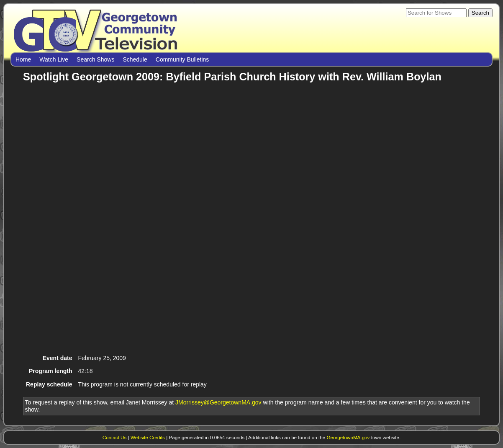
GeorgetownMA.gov (348, 437)
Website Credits (148, 437)
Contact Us (115, 437)
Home (23, 59)
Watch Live (54, 59)
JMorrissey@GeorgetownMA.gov (218, 402)
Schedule (135, 59)
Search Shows (95, 59)
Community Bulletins (182, 59)
